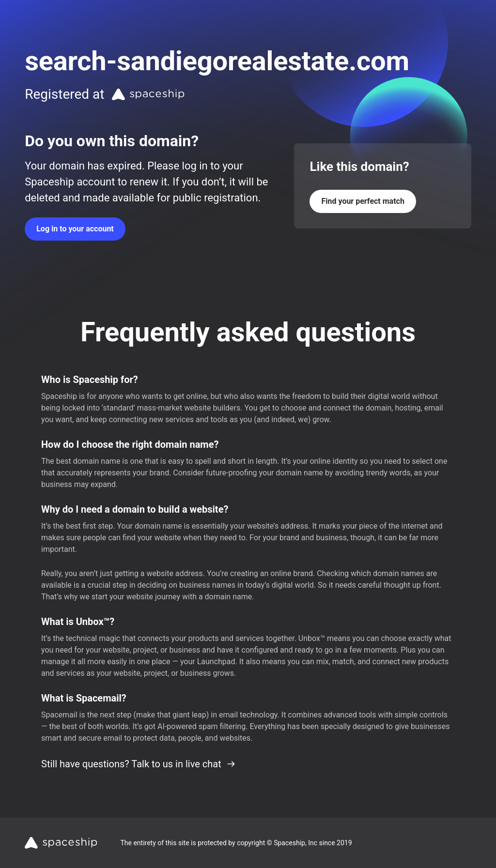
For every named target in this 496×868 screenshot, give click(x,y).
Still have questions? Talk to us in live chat (139, 764)
